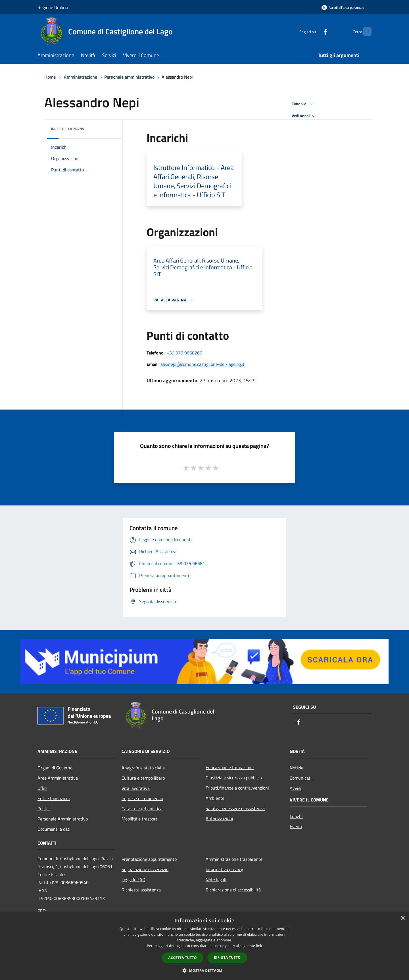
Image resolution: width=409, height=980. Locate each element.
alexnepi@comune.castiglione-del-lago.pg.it (203, 364)
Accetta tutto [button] (183, 958)
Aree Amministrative (58, 778)
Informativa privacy (224, 869)
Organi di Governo (55, 768)
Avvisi (296, 788)
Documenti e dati (54, 829)
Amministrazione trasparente (234, 859)
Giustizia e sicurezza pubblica (234, 778)
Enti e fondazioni (54, 798)
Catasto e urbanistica (142, 809)
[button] (204, 970)
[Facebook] (314, 31)
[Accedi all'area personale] (343, 8)
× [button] (403, 918)
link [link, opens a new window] (259, 946)
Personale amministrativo (129, 77)
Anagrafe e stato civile (143, 768)
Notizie (297, 768)
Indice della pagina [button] (67, 129)
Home (50, 77)
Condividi (303, 104)
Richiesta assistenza (141, 890)
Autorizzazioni (219, 819)
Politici (44, 809)
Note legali (216, 880)
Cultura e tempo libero (143, 778)
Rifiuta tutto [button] (227, 957)
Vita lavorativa (136, 788)
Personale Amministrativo (63, 819)
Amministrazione (81, 77)
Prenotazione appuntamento (149, 859)
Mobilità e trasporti (140, 819)
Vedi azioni (304, 116)
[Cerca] (365, 32)
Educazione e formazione (230, 767)
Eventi (296, 826)
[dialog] (204, 946)
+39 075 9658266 (184, 353)
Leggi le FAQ (133, 880)
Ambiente (215, 798)
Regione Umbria (53, 7)
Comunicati (301, 778)
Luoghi (296, 816)
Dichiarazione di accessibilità (233, 890)
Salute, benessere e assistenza (235, 808)
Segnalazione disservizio (145, 869)
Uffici (42, 788)
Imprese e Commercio (142, 798)
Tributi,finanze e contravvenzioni (237, 788)
